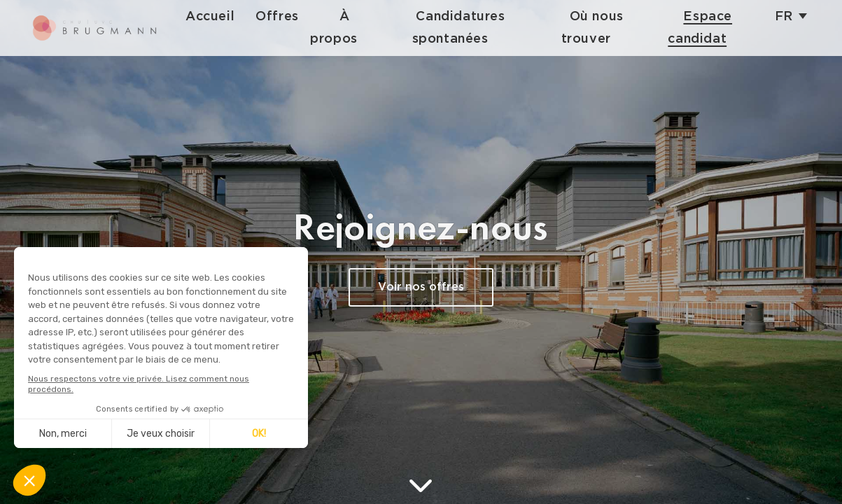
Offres (288, 16)
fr (784, 16)
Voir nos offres (421, 287)
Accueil (220, 16)
